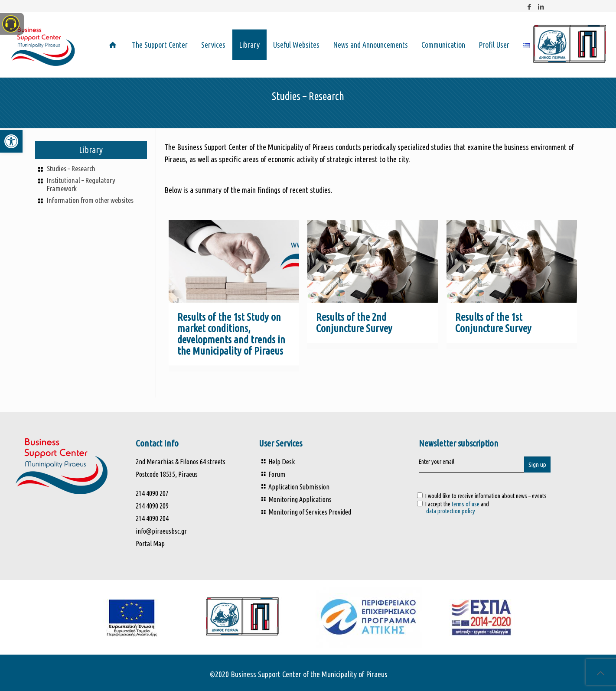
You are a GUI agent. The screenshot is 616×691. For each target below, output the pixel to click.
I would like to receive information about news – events (482, 496)
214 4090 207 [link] (153, 493)
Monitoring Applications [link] (300, 499)
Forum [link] (277, 474)
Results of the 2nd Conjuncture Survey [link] (354, 323)
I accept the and (499, 508)
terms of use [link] (466, 504)
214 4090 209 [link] (152, 506)
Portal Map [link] (150, 544)
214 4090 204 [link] (152, 518)
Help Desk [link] (282, 462)
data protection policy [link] (451, 511)
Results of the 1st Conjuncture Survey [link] (493, 323)
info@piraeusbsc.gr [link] (161, 531)
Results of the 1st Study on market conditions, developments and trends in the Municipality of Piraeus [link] (231, 334)
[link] (11, 141)
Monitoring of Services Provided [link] (310, 512)
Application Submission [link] (299, 487)
